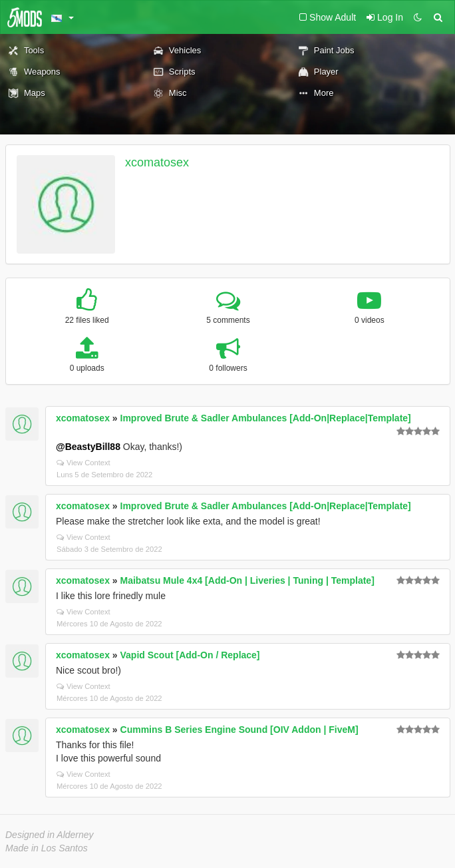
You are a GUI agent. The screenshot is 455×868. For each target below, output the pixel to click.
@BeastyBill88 (88, 447)
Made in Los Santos (47, 848)
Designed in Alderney (50, 835)
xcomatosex (157, 162)
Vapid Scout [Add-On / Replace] (190, 655)
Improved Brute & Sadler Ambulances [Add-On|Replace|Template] (266, 418)
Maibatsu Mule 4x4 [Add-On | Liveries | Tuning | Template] (247, 580)
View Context (83, 463)
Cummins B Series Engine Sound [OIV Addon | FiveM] (239, 730)
